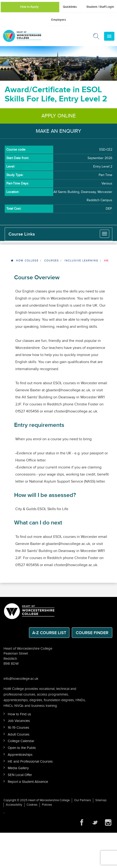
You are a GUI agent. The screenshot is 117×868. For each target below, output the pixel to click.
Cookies (32, 805)
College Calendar (21, 741)
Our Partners (83, 800)
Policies (47, 805)
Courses (52, 261)
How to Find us (19, 714)
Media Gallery (18, 768)
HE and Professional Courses (30, 762)
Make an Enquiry (58, 131)
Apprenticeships (20, 755)
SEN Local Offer (20, 775)
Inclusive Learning (81, 261)
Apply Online (59, 116)
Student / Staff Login (100, 7)
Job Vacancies (19, 721)
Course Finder (92, 633)
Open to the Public (22, 748)
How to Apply (29, 7)
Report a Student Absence (28, 782)
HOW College (27, 261)
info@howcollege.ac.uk (21, 679)
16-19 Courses (18, 728)
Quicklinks (70, 7)
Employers (59, 20)
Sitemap (101, 800)
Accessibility (14, 805)
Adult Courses (19, 734)
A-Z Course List (49, 633)
